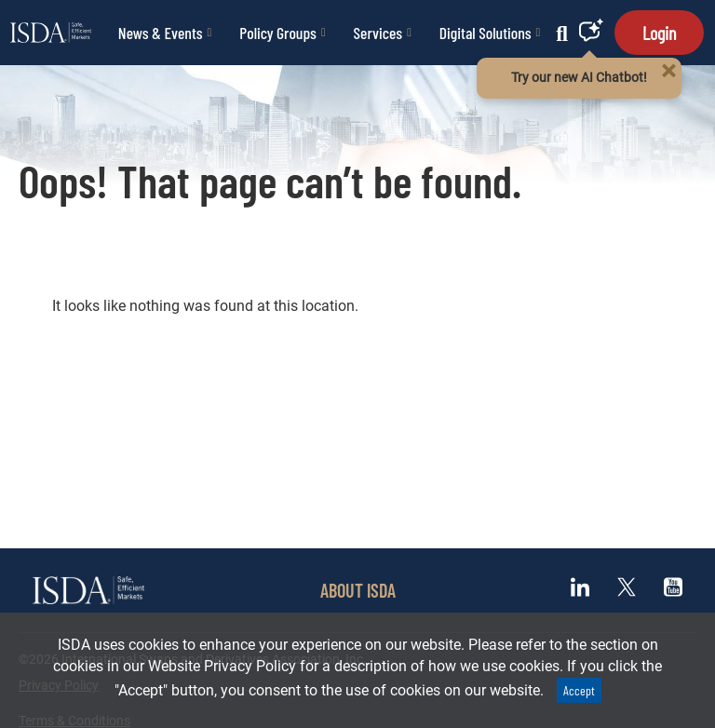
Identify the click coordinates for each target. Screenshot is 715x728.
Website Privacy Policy (222, 666)
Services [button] (383, 33)
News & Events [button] (165, 33)
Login (659, 33)
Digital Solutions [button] (490, 33)
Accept (579, 690)
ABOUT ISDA (358, 590)
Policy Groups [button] (282, 33)
